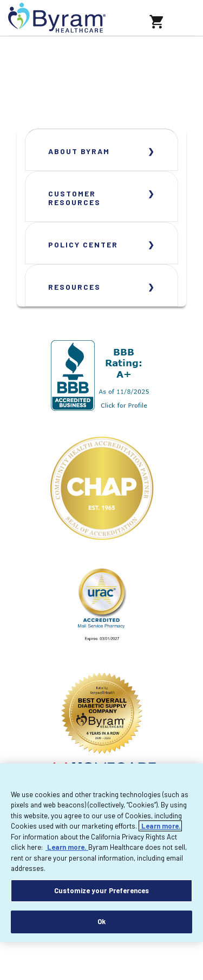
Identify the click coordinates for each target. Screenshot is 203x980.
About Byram (79, 151)
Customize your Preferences (101, 890)
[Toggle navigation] (180, 18)
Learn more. (160, 826)
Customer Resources (74, 198)
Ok (101, 921)
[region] (101, 853)
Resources (74, 287)
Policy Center (83, 244)
